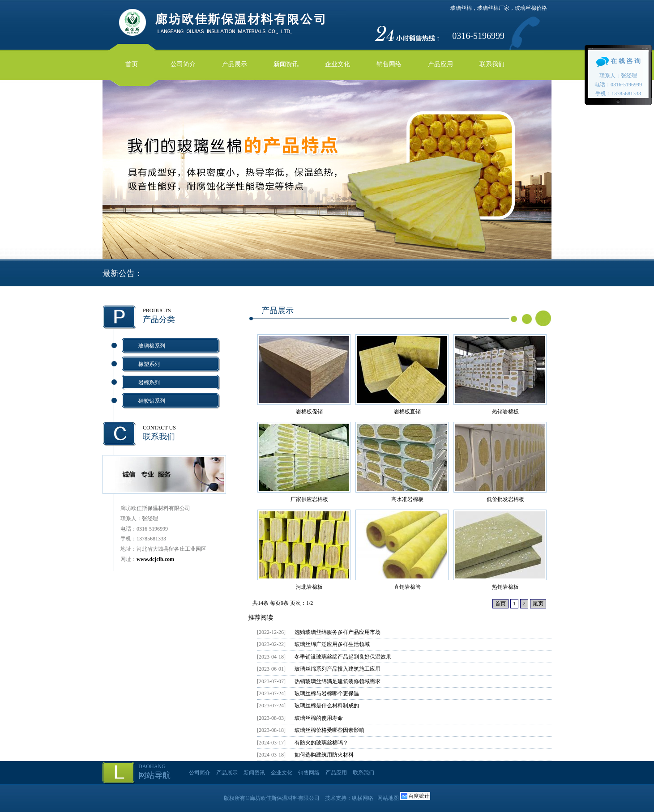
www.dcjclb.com (155, 559)
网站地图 (388, 798)
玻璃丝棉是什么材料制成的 (327, 706)
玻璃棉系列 (152, 346)
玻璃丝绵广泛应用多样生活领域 (332, 644)
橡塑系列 (149, 364)
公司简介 (183, 64)
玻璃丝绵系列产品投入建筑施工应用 (338, 669)
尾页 (538, 604)
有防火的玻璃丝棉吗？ (321, 743)
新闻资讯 (286, 64)
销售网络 (389, 64)
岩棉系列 (149, 383)
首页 (132, 64)
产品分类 (159, 319)
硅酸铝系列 (152, 401)
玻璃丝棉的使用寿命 (319, 718)
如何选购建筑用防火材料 (324, 755)
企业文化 (338, 64)
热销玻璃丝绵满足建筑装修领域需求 (338, 681)
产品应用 (440, 64)
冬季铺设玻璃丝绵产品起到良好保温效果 (343, 657)
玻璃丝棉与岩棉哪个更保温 (327, 693)
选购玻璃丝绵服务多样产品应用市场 (338, 632)
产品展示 (235, 64)
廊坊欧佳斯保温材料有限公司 (285, 798)
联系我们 (492, 64)
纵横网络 (363, 798)
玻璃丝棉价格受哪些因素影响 (329, 730)
